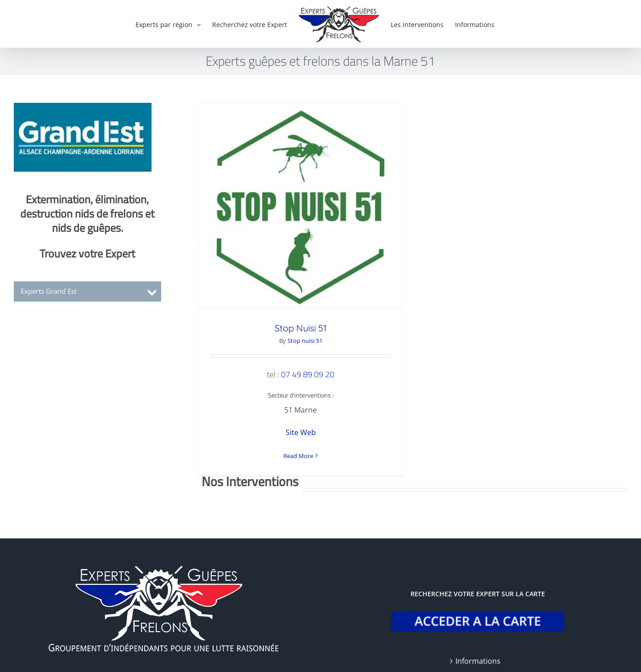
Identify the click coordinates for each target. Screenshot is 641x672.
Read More (298, 456)
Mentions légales (164, 657)
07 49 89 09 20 (308, 374)
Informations (478, 637)
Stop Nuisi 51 (301, 328)
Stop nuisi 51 (305, 341)
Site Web (301, 432)
